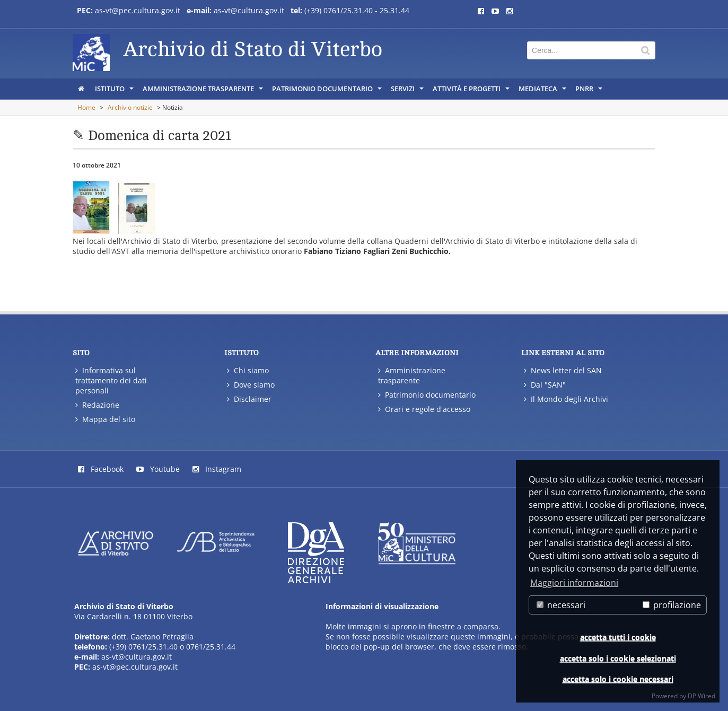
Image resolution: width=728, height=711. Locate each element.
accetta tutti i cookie (618, 637)
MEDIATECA (543, 91)
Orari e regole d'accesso (424, 409)
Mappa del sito (105, 419)
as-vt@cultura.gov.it (249, 10)
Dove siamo (251, 385)
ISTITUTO (115, 91)
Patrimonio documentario (427, 395)
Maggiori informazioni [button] (574, 583)
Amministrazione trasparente (412, 375)
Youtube (158, 469)
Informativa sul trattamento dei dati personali (111, 380)
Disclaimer (249, 399)
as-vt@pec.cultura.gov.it (138, 10)
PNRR (590, 91)
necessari (561, 605)
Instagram (217, 469)
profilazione (672, 605)
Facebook (101, 469)
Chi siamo (248, 370)
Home (86, 107)
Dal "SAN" (545, 385)
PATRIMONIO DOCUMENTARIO (328, 91)
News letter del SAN (563, 370)
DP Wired (701, 696)
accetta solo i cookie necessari (618, 679)
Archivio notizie (130, 107)
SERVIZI (408, 91)
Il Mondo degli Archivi (566, 399)
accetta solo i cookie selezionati (618, 658)
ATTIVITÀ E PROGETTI (472, 91)
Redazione (97, 405)
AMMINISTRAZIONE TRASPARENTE (204, 91)
